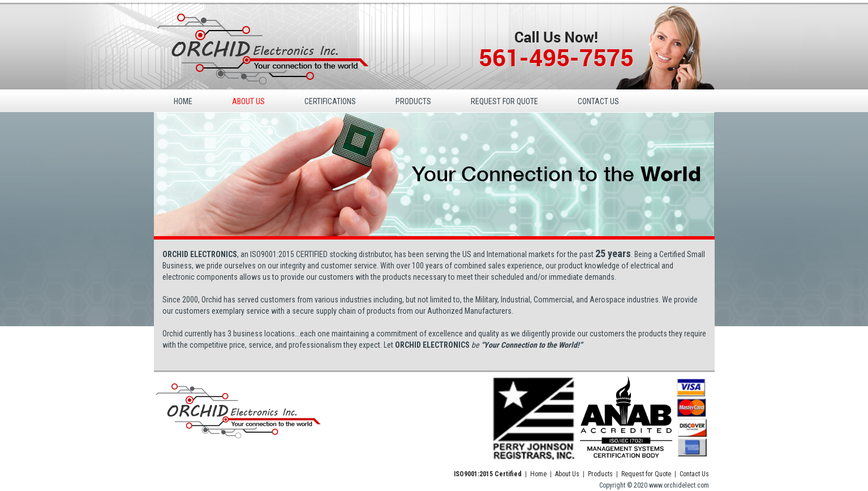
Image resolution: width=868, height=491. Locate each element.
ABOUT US (248, 101)
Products (600, 474)
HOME (183, 101)
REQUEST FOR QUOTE (504, 101)
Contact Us (694, 474)
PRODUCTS (413, 101)
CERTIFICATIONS (330, 101)
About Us (567, 474)
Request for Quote (646, 474)
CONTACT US (598, 101)
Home (538, 474)
